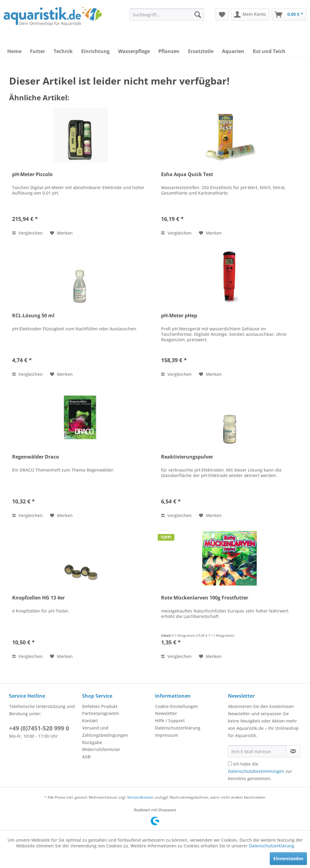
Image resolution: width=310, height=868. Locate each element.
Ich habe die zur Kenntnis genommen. (260, 771)
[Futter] (38, 51)
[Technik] (63, 51)
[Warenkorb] (289, 15)
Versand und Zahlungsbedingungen (105, 731)
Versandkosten (140, 797)
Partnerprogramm (101, 713)
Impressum (167, 735)
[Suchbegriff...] (167, 15)
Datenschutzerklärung (178, 728)
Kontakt (90, 721)
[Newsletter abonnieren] (293, 751)
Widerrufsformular (101, 749)
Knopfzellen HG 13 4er (38, 598)
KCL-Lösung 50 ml (33, 316)
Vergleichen (27, 233)
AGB (86, 757)
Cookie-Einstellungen (176, 706)
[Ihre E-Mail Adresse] (257, 751)
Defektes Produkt (100, 706)
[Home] (14, 51)
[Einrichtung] (95, 51)
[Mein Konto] (250, 15)
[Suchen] (198, 15)
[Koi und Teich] (269, 51)
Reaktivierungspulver (187, 457)
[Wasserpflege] (134, 51)
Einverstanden (288, 858)
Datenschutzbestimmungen (256, 771)
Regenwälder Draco (36, 457)
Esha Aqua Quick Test (187, 174)
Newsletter (166, 713)
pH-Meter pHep (179, 316)
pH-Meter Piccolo (32, 174)
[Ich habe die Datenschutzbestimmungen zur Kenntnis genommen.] (230, 764)
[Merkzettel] (222, 15)
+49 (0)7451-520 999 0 (39, 728)
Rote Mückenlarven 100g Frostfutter (205, 598)
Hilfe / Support (170, 721)
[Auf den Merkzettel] (61, 233)
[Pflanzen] (169, 51)
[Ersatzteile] (201, 51)
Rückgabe (92, 742)
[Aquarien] (233, 51)
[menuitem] (167, 15)
